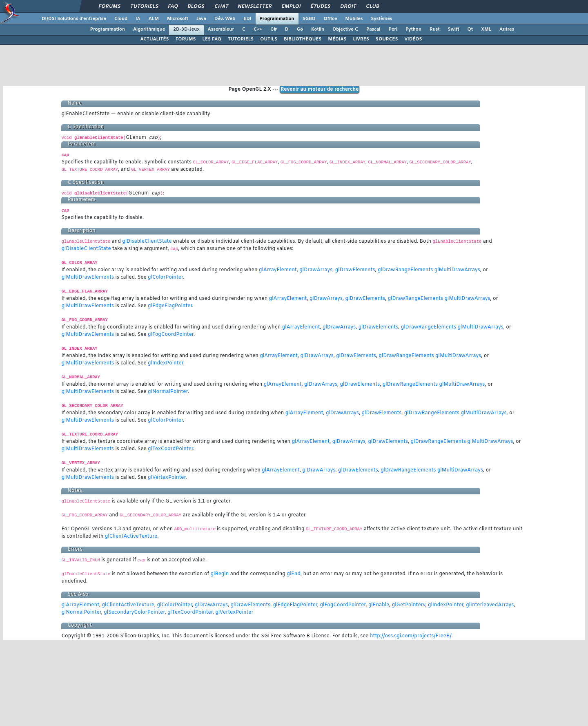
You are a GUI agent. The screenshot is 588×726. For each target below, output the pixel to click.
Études (321, 7)
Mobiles (354, 19)
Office (331, 19)
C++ (258, 29)
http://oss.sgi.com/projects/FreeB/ (411, 636)
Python (413, 29)
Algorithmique (149, 29)
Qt (470, 29)
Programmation (277, 19)
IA (138, 19)
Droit (348, 7)
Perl (393, 29)
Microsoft (178, 19)
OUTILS (269, 39)
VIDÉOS (413, 39)
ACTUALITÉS (154, 39)
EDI (247, 19)
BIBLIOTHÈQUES (303, 39)
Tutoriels (144, 7)
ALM (154, 19)
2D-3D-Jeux (186, 29)
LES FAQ (212, 39)
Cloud (121, 19)
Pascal (373, 29)
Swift (454, 29)
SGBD (309, 19)
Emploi (291, 7)
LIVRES (361, 39)
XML (486, 29)
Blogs (196, 7)
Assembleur (221, 29)
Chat (221, 7)
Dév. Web (225, 19)
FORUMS (186, 39)
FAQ (173, 7)
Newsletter (255, 7)
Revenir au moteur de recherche (320, 89)
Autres (507, 29)
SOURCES (387, 39)
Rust (435, 29)
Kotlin (318, 29)
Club (372, 7)
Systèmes (381, 19)
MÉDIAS (337, 39)
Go (300, 29)
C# (274, 29)
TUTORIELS (241, 39)
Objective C (345, 29)
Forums (110, 7)
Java (201, 19)
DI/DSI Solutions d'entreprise (74, 19)
